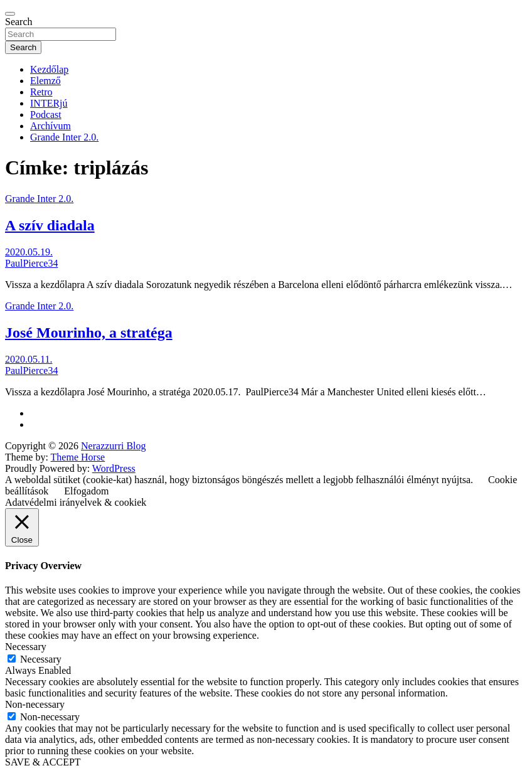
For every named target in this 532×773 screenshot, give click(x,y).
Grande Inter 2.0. (64, 137)
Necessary (41, 659)
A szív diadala (50, 225)
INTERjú (49, 103)
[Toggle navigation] (10, 14)
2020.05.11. (29, 359)
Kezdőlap (49, 69)
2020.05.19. (29, 252)
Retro (41, 92)
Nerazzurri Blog (114, 446)
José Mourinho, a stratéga (89, 333)
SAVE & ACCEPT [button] (43, 762)
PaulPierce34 (31, 263)
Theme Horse (78, 457)
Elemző (45, 81)
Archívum (51, 126)
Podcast (46, 115)
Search (19, 22)
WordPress (114, 468)
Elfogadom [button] (86, 491)
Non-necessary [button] (35, 704)
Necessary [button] (26, 647)
